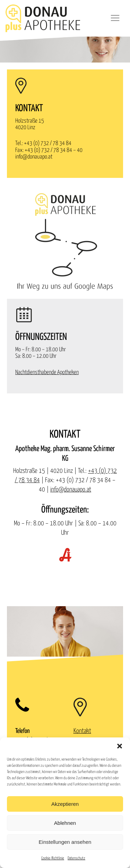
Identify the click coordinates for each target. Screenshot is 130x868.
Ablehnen (65, 823)
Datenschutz (76, 858)
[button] (120, 746)
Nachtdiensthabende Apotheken (47, 373)
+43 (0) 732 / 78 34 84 (48, 144)
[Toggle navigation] (115, 18)
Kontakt (82, 731)
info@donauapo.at (34, 157)
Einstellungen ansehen (65, 842)
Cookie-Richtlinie (53, 858)
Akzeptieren (65, 804)
